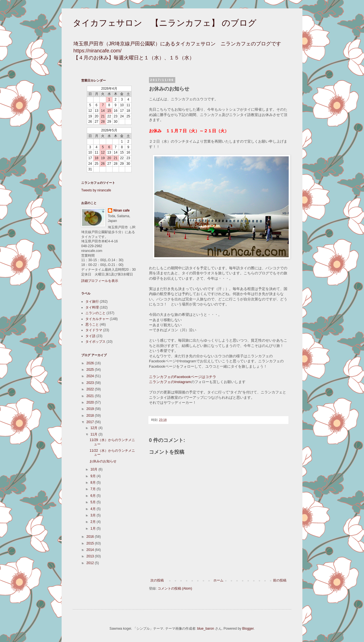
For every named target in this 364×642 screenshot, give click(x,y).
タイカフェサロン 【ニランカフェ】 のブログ (165, 23)
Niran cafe (122, 210)
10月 (95, 469)
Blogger (248, 629)
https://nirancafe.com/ (97, 51)
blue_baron (206, 629)
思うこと (92, 325)
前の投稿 (280, 580)
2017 (91, 422)
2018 (91, 416)
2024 (91, 376)
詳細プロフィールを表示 (100, 281)
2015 (91, 543)
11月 (95, 434)
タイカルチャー (97, 319)
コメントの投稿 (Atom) (175, 588)
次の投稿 (157, 580)
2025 (91, 370)
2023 (91, 383)
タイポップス (95, 342)
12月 (95, 428)
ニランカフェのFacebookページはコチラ (183, 377)
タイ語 (90, 336)
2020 (91, 402)
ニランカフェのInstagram (170, 382)
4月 (94, 509)
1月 (94, 529)
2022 (91, 389)
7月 (94, 489)
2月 (94, 522)
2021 (91, 396)
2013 (91, 556)
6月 (94, 496)
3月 (94, 515)
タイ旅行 (92, 302)
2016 (91, 537)
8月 (94, 483)
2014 (91, 550)
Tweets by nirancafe (96, 190)
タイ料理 (92, 307)
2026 (91, 363)
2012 (91, 563)
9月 (94, 476)
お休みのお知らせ (103, 461)
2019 (91, 409)
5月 (94, 502)
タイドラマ (94, 330)
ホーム (218, 580)
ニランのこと (95, 313)
